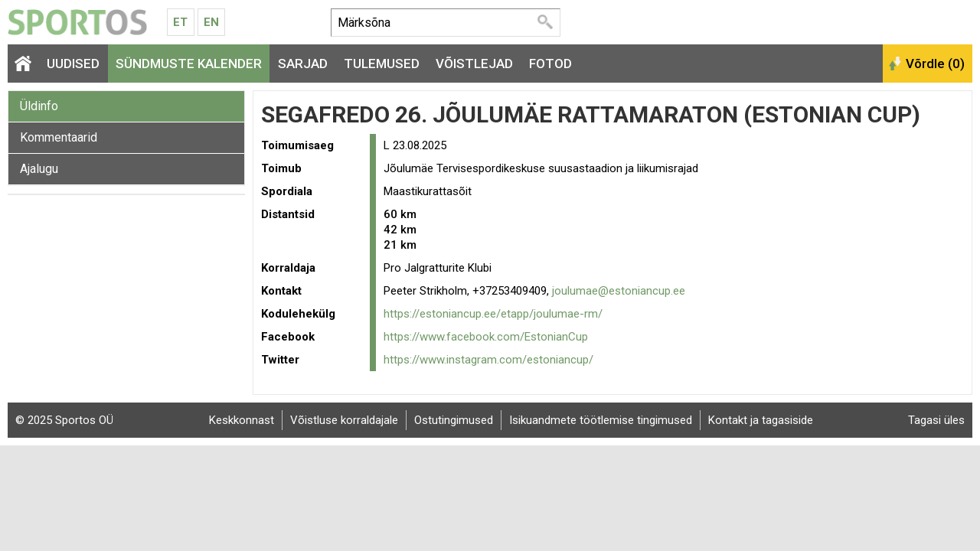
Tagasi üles (936, 420)
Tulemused (382, 64)
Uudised (73, 64)
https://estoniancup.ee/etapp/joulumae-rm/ (493, 314)
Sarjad (303, 64)
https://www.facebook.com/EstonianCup (486, 337)
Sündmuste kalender (189, 64)
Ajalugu (39, 169)
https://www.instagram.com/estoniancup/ (488, 360)
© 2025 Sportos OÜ (64, 420)
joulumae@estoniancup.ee (619, 291)
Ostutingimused (454, 420)
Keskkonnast (242, 420)
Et (180, 22)
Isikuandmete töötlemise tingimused (601, 420)
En (211, 22)
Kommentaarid (59, 137)
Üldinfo (39, 106)
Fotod (550, 64)
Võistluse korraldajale (344, 420)
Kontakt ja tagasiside (761, 420)
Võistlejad (474, 64)
